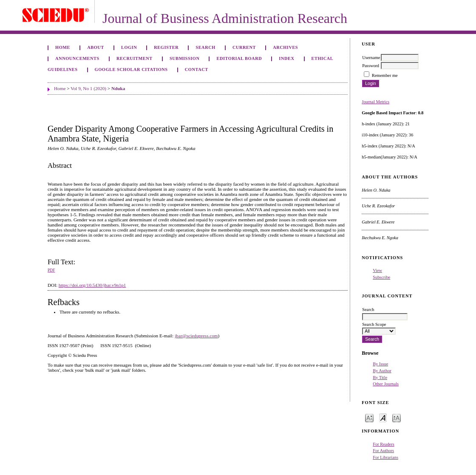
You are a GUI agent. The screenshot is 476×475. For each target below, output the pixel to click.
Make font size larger (397, 417)
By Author (382, 371)
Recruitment (135, 58)
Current (244, 47)
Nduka (118, 88)
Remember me (385, 75)
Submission (184, 58)
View (377, 270)
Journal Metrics (375, 102)
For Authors (383, 451)
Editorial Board (239, 58)
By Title (380, 377)
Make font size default (383, 417)
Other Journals (386, 384)
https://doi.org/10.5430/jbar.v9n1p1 (92, 285)
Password (371, 66)
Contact (197, 69)
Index (286, 58)
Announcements (77, 58)
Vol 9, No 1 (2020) (88, 88)
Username (371, 58)
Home (63, 47)
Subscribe (381, 277)
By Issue (380, 364)
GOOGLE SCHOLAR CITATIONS (131, 69)
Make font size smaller (369, 417)
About (96, 47)
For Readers (384, 444)
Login (129, 47)
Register (166, 47)
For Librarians (385, 457)
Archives (285, 47)
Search (205, 47)
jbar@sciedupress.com (196, 336)
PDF (51, 270)
